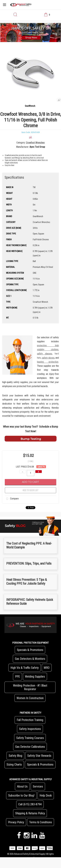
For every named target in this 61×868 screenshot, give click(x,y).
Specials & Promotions (30, 650)
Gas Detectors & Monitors (30, 659)
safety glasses (45, 354)
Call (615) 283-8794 (30, 804)
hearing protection (48, 362)
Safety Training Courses (30, 738)
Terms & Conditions (41, 822)
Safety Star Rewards (39, 756)
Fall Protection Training (30, 720)
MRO (47, 668)
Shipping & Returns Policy (30, 813)
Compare (12, 499)
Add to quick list (30, 490)
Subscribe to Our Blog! (21, 795)
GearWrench (30, 106)
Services (38, 786)
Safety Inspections (30, 729)
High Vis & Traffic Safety (25, 668)
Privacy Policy (16, 822)
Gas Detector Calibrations (30, 747)
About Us (22, 786)
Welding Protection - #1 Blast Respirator (30, 687)
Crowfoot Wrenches (35, 143)
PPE (17, 677)
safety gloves (48, 358)
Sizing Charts (14, 764)
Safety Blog (15, 756)
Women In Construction (30, 698)
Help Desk (46, 795)
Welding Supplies (35, 677)
